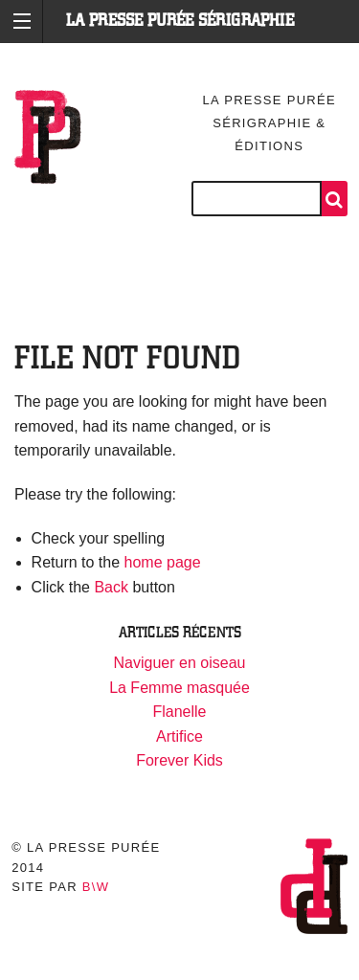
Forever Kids (179, 760)
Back (111, 587)
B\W (96, 887)
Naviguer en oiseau (180, 663)
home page (163, 562)
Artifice (179, 736)
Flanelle (179, 712)
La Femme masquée (179, 688)
